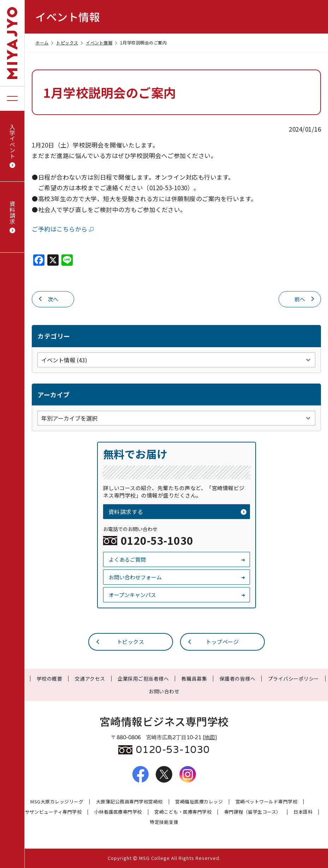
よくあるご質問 (177, 559)
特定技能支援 (164, 822)
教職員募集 (194, 679)
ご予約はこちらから (63, 229)
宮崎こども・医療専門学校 (183, 812)
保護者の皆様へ (238, 679)
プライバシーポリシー (294, 679)
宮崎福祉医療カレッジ (199, 802)
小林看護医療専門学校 (118, 812)
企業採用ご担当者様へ (143, 679)
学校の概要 (50, 679)
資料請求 (12, 217)
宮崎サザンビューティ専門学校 (48, 812)
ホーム (45, 43)
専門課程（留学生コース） (253, 812)
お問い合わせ (164, 691)
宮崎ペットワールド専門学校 (267, 802)
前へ (305, 299)
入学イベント (12, 146)
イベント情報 (102, 43)
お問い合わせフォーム (177, 577)
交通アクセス (90, 679)
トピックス (70, 43)
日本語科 (303, 812)
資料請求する (177, 512)
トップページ (213, 641)
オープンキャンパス (177, 595)
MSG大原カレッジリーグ (57, 802)
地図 (210, 737)
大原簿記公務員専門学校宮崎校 (129, 802)
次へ (48, 299)
